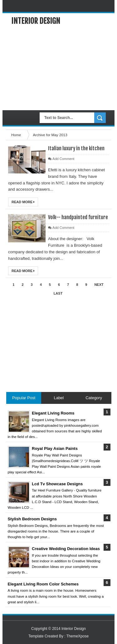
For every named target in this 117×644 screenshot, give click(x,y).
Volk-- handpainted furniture (78, 217)
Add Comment (63, 159)
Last (58, 293)
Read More (23, 202)
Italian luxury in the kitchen (76, 148)
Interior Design (36, 21)
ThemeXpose (78, 636)
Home (17, 135)
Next (99, 285)
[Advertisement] (58, 68)
